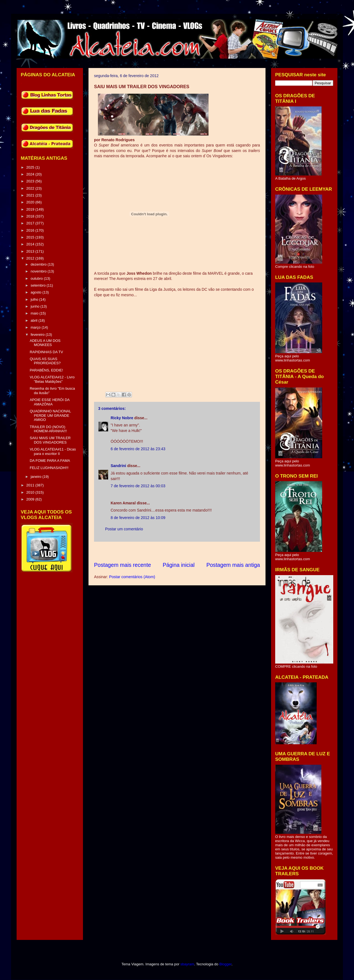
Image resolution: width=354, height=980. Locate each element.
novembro (39, 271)
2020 (31, 202)
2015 (31, 237)
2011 (31, 485)
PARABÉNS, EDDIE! (46, 370)
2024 (31, 174)
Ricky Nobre (122, 418)
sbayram (187, 964)
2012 (31, 258)
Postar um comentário (124, 529)
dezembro (39, 264)
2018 (31, 216)
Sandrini (118, 466)
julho (35, 299)
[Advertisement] (195, 551)
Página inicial (179, 565)
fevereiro (38, 335)
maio (35, 313)
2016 (31, 230)
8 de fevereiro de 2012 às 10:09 (138, 518)
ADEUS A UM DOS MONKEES (45, 343)
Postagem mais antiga (233, 565)
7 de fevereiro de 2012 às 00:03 (138, 486)
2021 (31, 195)
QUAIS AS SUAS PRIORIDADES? (45, 361)
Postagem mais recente (123, 565)
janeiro (37, 477)
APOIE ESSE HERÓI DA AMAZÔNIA (50, 402)
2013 (31, 251)
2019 (31, 209)
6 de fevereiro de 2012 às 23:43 (138, 449)
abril (35, 320)
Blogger (225, 964)
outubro (37, 278)
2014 (31, 244)
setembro (39, 285)
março (36, 327)
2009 (31, 499)
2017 (31, 223)
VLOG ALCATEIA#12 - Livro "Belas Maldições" (52, 379)
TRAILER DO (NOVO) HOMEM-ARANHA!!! (48, 429)
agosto (37, 292)
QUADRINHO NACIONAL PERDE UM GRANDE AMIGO (50, 415)
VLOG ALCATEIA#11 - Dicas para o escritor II (53, 451)
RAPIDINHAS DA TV (46, 352)
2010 (31, 492)
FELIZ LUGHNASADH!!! (49, 468)
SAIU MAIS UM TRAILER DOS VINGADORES (50, 440)
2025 (31, 167)
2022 (31, 188)
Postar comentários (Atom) (132, 577)
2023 (31, 181)
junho (36, 306)
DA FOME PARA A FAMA (50, 461)
